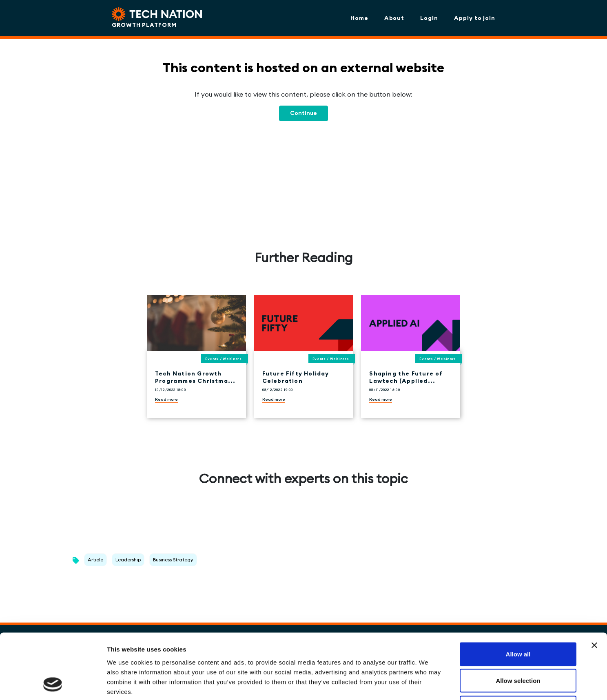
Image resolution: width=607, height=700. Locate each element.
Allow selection (518, 620)
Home (359, 18)
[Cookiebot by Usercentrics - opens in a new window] (53, 684)
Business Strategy (173, 560)
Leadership (128, 560)
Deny (518, 646)
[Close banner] (594, 584)
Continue (303, 113)
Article (95, 560)
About (394, 18)
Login (429, 18)
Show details (428, 684)
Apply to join (475, 18)
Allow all (518, 593)
